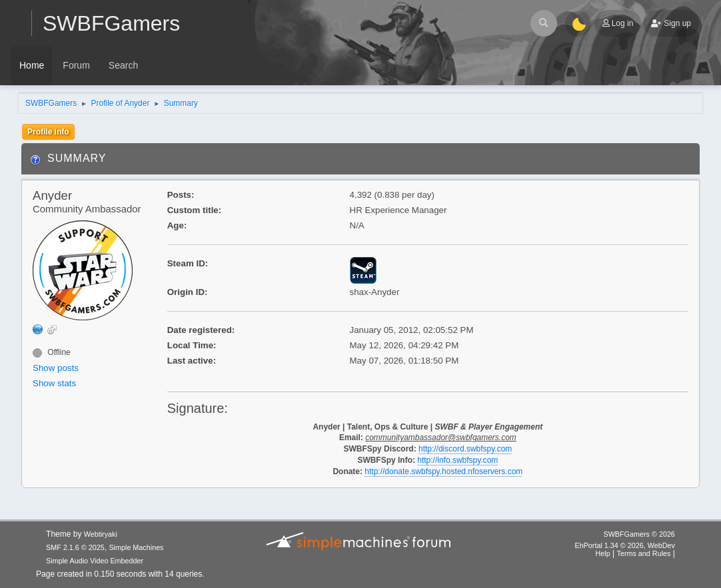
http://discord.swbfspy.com (465, 449)
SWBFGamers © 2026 (639, 534)
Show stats (54, 383)
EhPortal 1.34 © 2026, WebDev (624, 545)
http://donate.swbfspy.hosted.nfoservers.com (443, 471)
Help (603, 553)
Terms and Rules (644, 553)
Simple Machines (136, 547)
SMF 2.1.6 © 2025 (75, 547)
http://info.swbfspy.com (457, 460)
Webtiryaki (101, 534)
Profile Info (48, 132)
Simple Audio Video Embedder (95, 561)
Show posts (56, 368)
